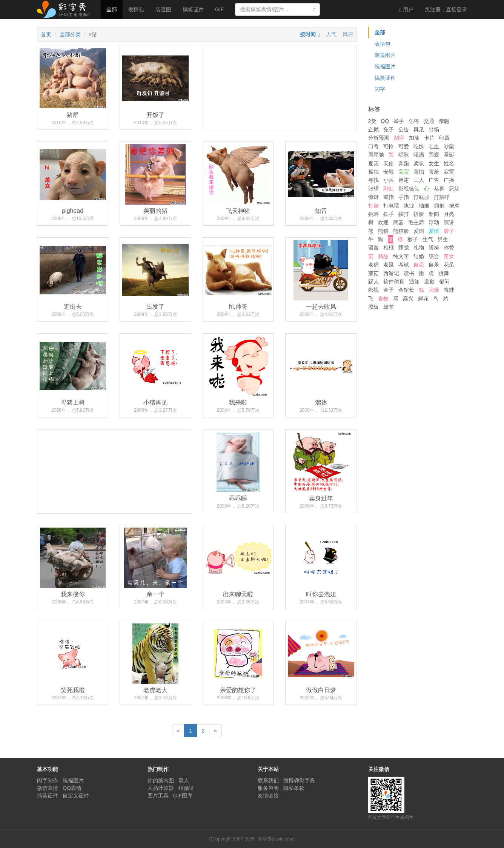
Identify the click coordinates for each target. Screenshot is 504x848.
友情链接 (268, 796)
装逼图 (163, 9)
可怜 (389, 146)
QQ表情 (72, 788)
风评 (348, 34)
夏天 (373, 163)
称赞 (449, 248)
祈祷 (434, 248)
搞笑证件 (193, 9)
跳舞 (444, 273)
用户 (406, 10)
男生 (443, 239)
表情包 (136, 9)
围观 (434, 155)
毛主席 (416, 222)
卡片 (429, 138)
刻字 (399, 138)
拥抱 (439, 206)
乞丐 (414, 121)
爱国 (419, 231)
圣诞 (449, 155)
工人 (419, 180)
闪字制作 (48, 780)
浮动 (434, 222)
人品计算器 (161, 788)
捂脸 (419, 214)
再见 (419, 129)
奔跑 (404, 163)
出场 (434, 129)
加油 (414, 138)
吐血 (434, 146)
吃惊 (419, 146)
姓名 (449, 163)
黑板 (373, 307)
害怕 (419, 172)
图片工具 (158, 796)
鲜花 (423, 299)
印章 (444, 138)
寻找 (373, 180)
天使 (389, 163)
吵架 (449, 146)
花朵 (449, 265)
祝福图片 (385, 66)
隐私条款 (294, 788)
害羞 (434, 172)
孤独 (373, 172)
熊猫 (383, 231)
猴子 (413, 239)
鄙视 (373, 290)
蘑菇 (373, 273)
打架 (373, 206)
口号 (373, 146)
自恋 (419, 265)
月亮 (449, 214)
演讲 (449, 222)
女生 (434, 163)
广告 (434, 180)
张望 (373, 189)
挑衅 (373, 214)
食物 (383, 299)
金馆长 (406, 290)
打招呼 (442, 197)
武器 (398, 222)
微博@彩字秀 (299, 780)
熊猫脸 (401, 231)
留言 (373, 248)
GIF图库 (183, 796)
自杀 (434, 265)
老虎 (373, 265)
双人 (184, 780)
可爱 (404, 146)
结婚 (419, 256)
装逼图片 (385, 55)
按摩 (454, 206)
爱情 (434, 231)
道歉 (429, 282)
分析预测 (379, 138)
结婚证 (186, 788)
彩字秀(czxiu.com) (276, 839)
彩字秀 (66, 9)
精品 (383, 256)
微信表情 (48, 788)
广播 (449, 180)
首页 (46, 34)
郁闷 (444, 282)
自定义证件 (76, 796)
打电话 (391, 206)
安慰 (389, 172)
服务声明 (268, 788)
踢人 (373, 282)
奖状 (419, 163)
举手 (399, 121)
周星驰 (376, 155)
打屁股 (421, 197)
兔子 (389, 129)
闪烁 (434, 290)
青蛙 (449, 290)
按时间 (308, 34)
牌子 (449, 231)
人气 (331, 34)
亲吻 (444, 121)
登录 (446, 9)
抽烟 (424, 206)
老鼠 (389, 265)
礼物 (419, 248)
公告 (404, 129)
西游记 (391, 273)
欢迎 (383, 222)
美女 (449, 256)
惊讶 (373, 197)
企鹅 (373, 129)
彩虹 (389, 189)
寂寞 (449, 172)
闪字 (380, 89)
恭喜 (439, 189)
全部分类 (70, 34)
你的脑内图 (161, 780)
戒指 (389, 197)
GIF (219, 9)
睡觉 (404, 248)
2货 (372, 121)
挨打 (404, 214)
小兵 (389, 180)
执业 (409, 206)
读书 (409, 273)
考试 (404, 265)
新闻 (434, 214)
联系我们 (268, 780)
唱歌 (404, 155)
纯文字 (401, 256)
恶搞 (454, 189)
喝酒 (419, 155)
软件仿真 (394, 282)
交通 (429, 121)
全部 (112, 9)
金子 (389, 290)
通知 (414, 282)
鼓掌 (389, 307)
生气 (428, 239)
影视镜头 (409, 189)
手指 (404, 197)
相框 (389, 248)
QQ (385, 121)
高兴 (408, 299)
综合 (434, 256)
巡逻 (404, 180)
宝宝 (404, 172)
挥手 (389, 214)
